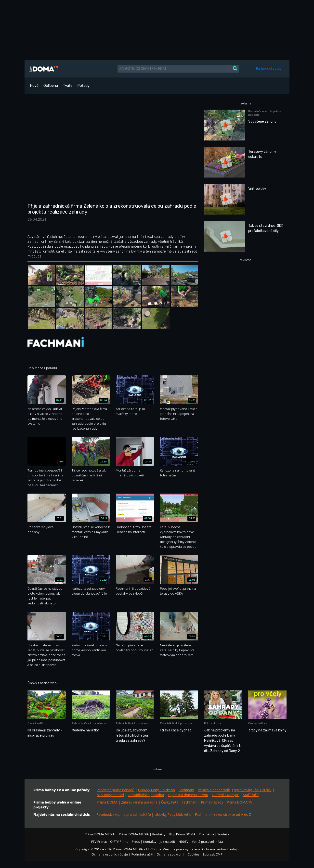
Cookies (193, 854)
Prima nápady (212, 802)
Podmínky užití (142, 854)
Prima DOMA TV (239, 802)
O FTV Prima (119, 842)
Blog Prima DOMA (182, 834)
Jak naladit (167, 842)
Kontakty (159, 834)
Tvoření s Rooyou (225, 795)
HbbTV (183, 842)
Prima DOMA (107, 802)
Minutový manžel (110, 795)
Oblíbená (51, 86)
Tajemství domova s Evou (188, 795)
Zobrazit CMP (213, 854)
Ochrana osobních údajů (110, 854)
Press (136, 842)
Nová (34, 86)
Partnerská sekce (269, 69)
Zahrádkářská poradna (146, 795)
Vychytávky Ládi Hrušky (253, 790)
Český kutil (170, 802)
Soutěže (223, 834)
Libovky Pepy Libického (157, 790)
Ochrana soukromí (170, 854)
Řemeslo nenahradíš (214, 790)
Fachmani (186, 790)
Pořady (83, 86)
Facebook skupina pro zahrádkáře (124, 814)
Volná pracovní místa (207, 842)
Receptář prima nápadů (116, 790)
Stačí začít (251, 795)
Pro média (206, 834)
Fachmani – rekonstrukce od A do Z (223, 814)
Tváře (68, 86)
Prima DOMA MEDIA (134, 834)
